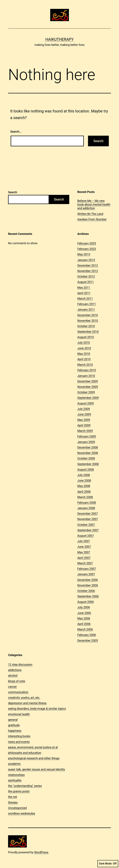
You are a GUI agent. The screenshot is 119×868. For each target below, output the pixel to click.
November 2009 (88, 387)
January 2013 (86, 260)
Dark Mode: (108, 864)
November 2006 (88, 585)
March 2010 (85, 365)
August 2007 (86, 536)
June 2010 (84, 348)
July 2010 (84, 343)
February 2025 (87, 243)
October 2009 (86, 392)
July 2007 (84, 541)
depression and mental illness (27, 703)
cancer (12, 687)
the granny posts (19, 791)
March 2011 (85, 299)
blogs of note (17, 681)
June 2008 (84, 480)
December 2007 (88, 514)
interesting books (19, 736)
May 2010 (84, 354)
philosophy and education (25, 753)
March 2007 (85, 563)
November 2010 (88, 321)
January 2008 (86, 508)
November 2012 (88, 271)
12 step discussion (20, 665)
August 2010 (86, 337)
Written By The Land (90, 214)
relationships (16, 775)
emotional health (19, 714)
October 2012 (86, 276)
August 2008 (86, 469)
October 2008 (86, 458)
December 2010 (88, 315)
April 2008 (84, 492)
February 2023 (87, 249)
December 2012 (88, 265)
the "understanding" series (25, 786)
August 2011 (86, 282)
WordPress (41, 852)
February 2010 (87, 370)
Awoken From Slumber (92, 219)
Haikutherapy (59, 39)
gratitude (14, 725)
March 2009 (85, 431)
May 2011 (84, 288)
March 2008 (85, 497)
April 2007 (84, 558)
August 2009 (86, 403)
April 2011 (84, 293)
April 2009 (84, 425)
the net (13, 797)
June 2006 (84, 613)
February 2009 (87, 436)
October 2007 (86, 525)
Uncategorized (17, 808)
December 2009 (88, 381)
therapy (13, 802)
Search (13, 192)
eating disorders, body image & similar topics (37, 709)
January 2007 (86, 574)
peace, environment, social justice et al (33, 747)
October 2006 (86, 591)
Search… (16, 132)
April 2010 (84, 359)
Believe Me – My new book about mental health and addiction (94, 205)
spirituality (15, 780)
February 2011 (87, 304)
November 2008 (88, 453)
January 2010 (86, 376)
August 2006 (86, 602)
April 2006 (84, 624)
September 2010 (88, 332)
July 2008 (84, 475)
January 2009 (86, 442)
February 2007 (87, 569)
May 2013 (84, 254)
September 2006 (88, 596)
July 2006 (84, 607)
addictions (15, 670)
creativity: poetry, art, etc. (24, 698)
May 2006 (84, 618)
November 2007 (88, 519)
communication (18, 692)
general (13, 720)
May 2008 (84, 486)
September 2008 (88, 464)
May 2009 (84, 420)
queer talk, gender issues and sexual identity (36, 769)
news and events (19, 742)
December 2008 (88, 447)
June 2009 (84, 414)
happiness (15, 731)
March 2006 (85, 629)
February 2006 (87, 635)
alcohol (13, 675)
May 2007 (84, 552)
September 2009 (88, 398)
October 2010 (86, 326)
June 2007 (84, 547)
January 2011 (86, 309)
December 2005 (88, 640)
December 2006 (88, 580)
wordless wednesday (22, 813)
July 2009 (84, 409)
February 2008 (87, 503)
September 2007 (88, 530)
